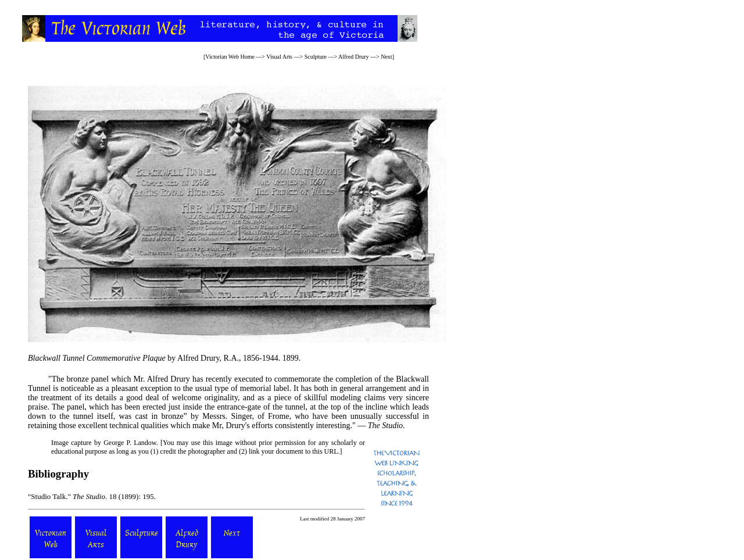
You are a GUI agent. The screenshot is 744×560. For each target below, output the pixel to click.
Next (386, 57)
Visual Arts (279, 57)
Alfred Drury (353, 57)
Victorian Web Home (230, 57)
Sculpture (316, 57)
